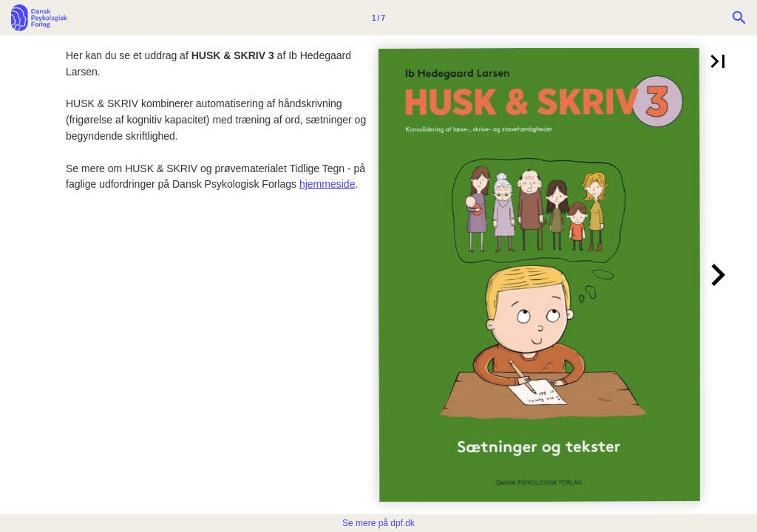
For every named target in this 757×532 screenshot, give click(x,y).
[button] (718, 61)
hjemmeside (327, 184)
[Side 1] (378, 18)
